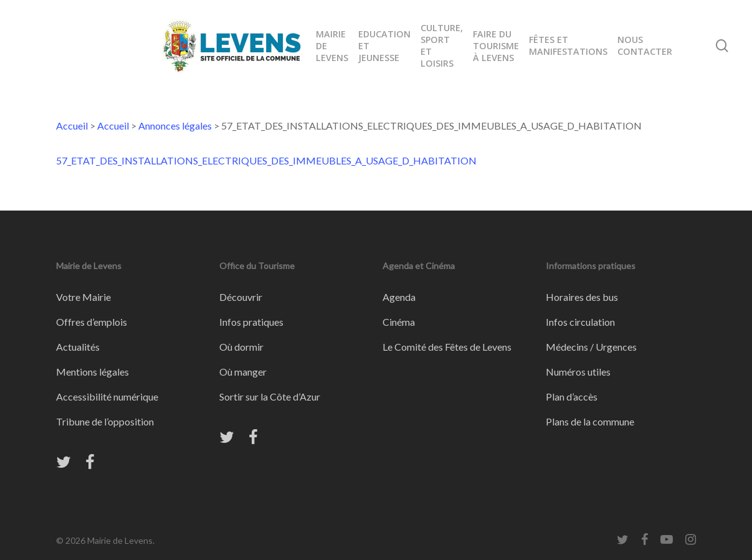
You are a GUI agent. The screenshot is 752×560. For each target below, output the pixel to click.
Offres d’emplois (92, 322)
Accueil (72, 126)
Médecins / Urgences (591, 347)
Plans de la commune (590, 421)
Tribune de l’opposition (105, 421)
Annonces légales (175, 126)
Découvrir (241, 297)
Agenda (399, 297)
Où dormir (241, 347)
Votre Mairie (83, 297)
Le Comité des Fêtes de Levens (447, 347)
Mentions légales (93, 372)
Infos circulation (580, 322)
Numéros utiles (578, 372)
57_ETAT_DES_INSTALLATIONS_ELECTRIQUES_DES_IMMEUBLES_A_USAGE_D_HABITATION (266, 160)
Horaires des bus (582, 297)
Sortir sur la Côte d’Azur (270, 396)
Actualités (78, 347)
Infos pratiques (251, 322)
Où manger (243, 372)
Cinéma (399, 322)
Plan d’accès (572, 396)
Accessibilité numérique (107, 396)
